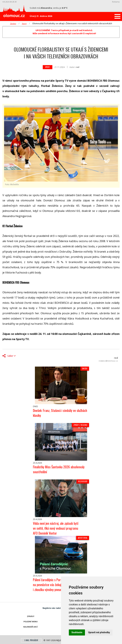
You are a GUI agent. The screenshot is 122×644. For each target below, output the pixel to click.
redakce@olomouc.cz (108, 361)
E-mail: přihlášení (31, 640)
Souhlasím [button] (77, 632)
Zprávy (13, 23)
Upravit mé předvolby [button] (99, 632)
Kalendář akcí (31, 627)
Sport (24, 23)
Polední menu (31, 622)
